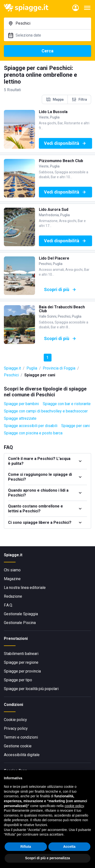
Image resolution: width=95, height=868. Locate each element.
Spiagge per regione (21, 662)
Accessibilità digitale (22, 755)
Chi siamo (12, 570)
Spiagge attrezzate (20, 418)
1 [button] (47, 357)
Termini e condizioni (21, 737)
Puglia (32, 368)
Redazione (13, 596)
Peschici (11, 375)
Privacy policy (16, 728)
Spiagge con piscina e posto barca (33, 433)
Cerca (47, 51)
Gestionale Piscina (20, 623)
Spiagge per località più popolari (31, 689)
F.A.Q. (8, 605)
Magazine (12, 579)
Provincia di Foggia (59, 368)
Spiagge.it (12, 368)
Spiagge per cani (75, 426)
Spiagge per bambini (21, 404)
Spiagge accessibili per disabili (31, 426)
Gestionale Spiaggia (21, 614)
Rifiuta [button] (26, 847)
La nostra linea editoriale (25, 588)
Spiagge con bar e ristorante (67, 404)
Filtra (79, 99)
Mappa (55, 99)
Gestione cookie (18, 746)
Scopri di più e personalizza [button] (47, 858)
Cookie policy (15, 720)
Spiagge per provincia (22, 671)
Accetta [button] (69, 847)
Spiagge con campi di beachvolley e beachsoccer (46, 411)
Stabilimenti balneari (21, 654)
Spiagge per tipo (18, 680)
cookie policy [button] (74, 806)
